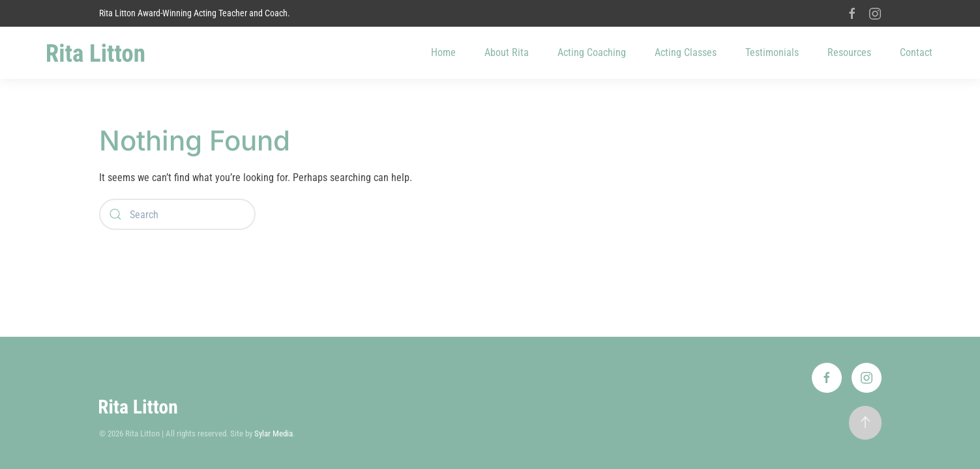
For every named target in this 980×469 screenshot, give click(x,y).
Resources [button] (849, 52)
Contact (916, 52)
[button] (865, 423)
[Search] (177, 214)
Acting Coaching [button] (592, 52)
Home (443, 52)
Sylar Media (274, 433)
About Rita (507, 52)
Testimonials (772, 52)
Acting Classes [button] (686, 52)
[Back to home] (96, 53)
